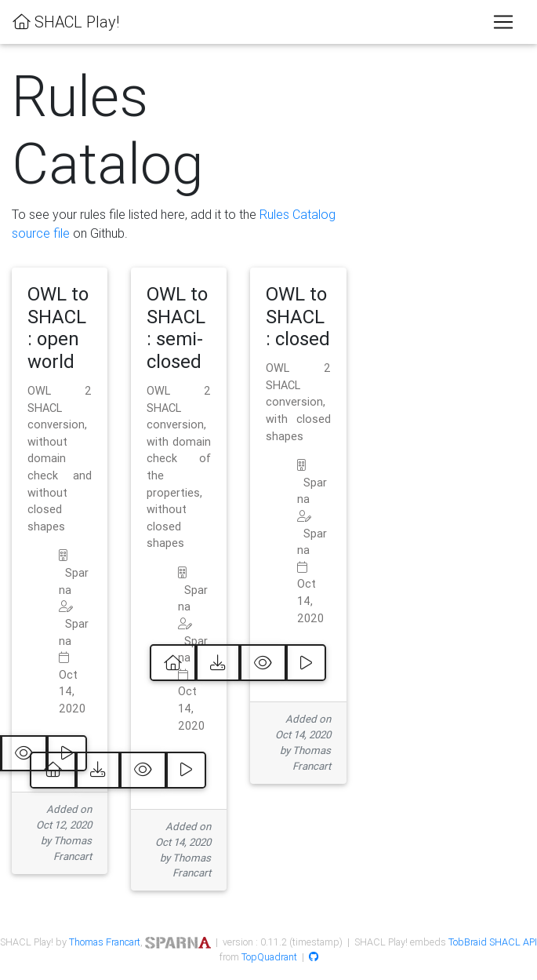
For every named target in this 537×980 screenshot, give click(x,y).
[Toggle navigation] (503, 22)
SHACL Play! (66, 22)
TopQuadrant (269, 957)
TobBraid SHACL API (493, 942)
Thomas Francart (105, 942)
